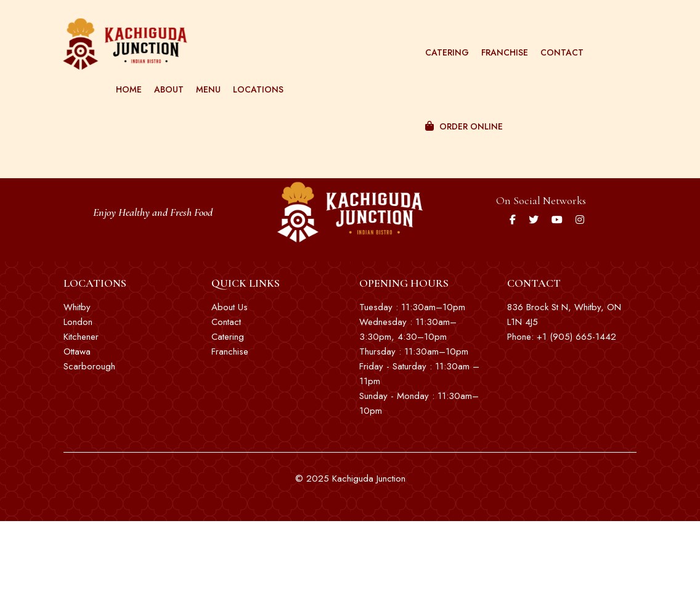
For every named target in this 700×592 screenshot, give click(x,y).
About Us (230, 307)
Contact (557, 37)
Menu (205, 74)
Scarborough (89, 366)
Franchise (500, 37)
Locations (255, 74)
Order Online (459, 111)
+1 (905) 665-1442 (576, 337)
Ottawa (77, 351)
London (78, 322)
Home (126, 74)
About (166, 74)
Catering (442, 37)
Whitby (77, 307)
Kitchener (81, 337)
